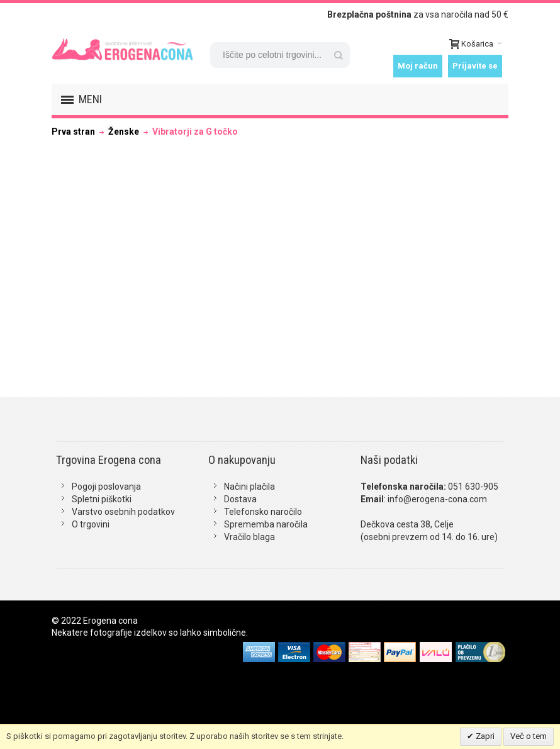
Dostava (240, 499)
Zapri (484, 736)
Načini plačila (249, 487)
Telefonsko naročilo (263, 512)
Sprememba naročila (266, 524)
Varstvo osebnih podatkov (123, 512)
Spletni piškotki (102, 499)
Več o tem (529, 736)
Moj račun (418, 66)
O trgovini (91, 524)
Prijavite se (475, 66)
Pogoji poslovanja (106, 487)
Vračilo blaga (249, 537)
